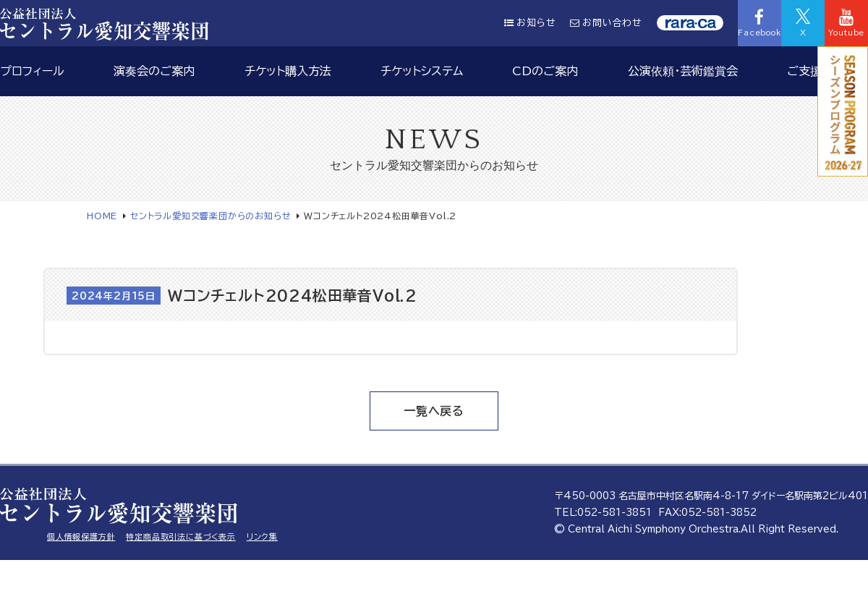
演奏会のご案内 (154, 71)
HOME (102, 216)
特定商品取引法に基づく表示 (180, 536)
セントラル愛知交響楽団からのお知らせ (210, 216)
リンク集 (262, 536)
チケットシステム (422, 71)
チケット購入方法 (288, 71)
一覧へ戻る (434, 411)
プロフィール (32, 71)
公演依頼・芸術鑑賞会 (683, 71)
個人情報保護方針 (81, 536)
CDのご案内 (545, 71)
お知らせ (530, 23)
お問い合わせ (606, 23)
